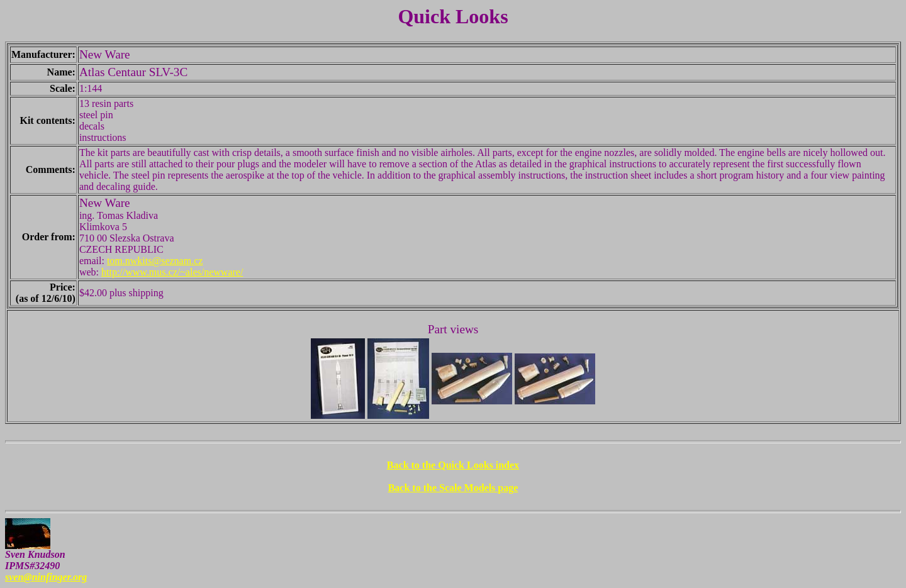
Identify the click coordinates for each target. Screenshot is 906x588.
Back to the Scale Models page (453, 488)
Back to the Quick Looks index (453, 465)
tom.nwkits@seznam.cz (155, 261)
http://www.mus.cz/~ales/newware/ (172, 272)
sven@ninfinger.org (46, 577)
